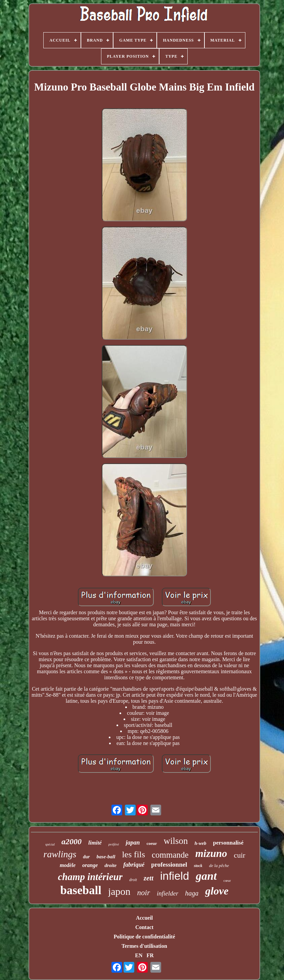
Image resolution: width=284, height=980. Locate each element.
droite (110, 865)
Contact (144, 927)
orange (90, 865)
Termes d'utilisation (144, 946)
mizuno (211, 853)
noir (144, 893)
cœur (227, 880)
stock (198, 866)
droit (133, 880)
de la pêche (219, 866)
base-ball (106, 857)
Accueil (145, 918)
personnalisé (228, 843)
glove (217, 891)
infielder (168, 893)
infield (175, 876)
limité (95, 843)
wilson (176, 841)
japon (119, 891)
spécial (50, 844)
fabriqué (134, 865)
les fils (133, 854)
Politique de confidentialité (144, 937)
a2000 (72, 842)
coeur (152, 843)
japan (133, 843)
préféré (114, 844)
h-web (201, 843)
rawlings (60, 854)
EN (139, 955)
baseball (81, 890)
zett (149, 878)
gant (206, 876)
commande (170, 855)
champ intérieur (90, 877)
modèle (68, 865)
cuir (239, 855)
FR (150, 955)
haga (192, 893)
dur (86, 857)
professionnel (169, 864)
